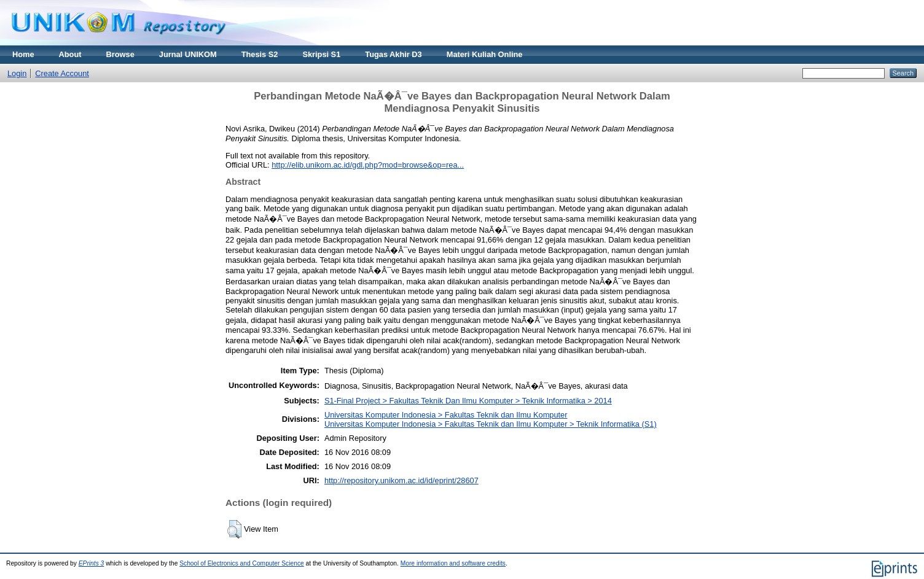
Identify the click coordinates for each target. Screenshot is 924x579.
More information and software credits (453, 563)
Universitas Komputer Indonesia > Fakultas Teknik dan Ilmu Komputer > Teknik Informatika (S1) (491, 424)
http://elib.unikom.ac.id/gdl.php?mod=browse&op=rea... (368, 165)
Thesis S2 (260, 54)
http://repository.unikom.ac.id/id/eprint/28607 (401, 480)
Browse (120, 54)
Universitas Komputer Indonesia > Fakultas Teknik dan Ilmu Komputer (446, 415)
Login (17, 73)
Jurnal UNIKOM (188, 54)
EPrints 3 (92, 563)
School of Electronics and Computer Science (242, 563)
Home (23, 54)
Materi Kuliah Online (485, 54)
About (70, 54)
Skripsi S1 (321, 54)
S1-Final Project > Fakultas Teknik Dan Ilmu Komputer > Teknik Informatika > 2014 (468, 401)
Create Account (62, 73)
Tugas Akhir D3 (393, 54)
